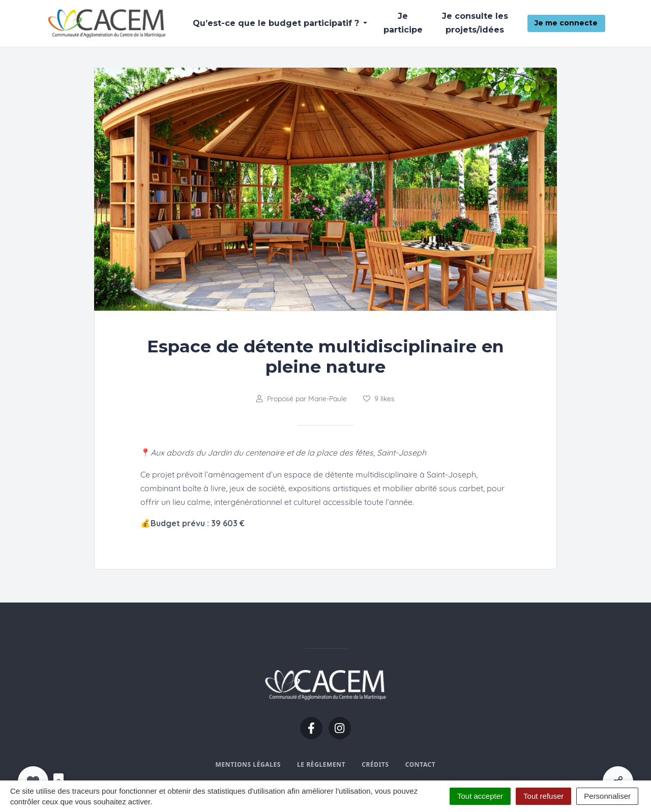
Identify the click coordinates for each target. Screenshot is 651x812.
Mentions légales (248, 764)
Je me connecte (566, 23)
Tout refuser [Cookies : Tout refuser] (543, 796)
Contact (421, 764)
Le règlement (321, 764)
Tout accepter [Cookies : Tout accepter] (480, 796)
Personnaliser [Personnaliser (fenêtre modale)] (607, 796)
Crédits (375, 764)
